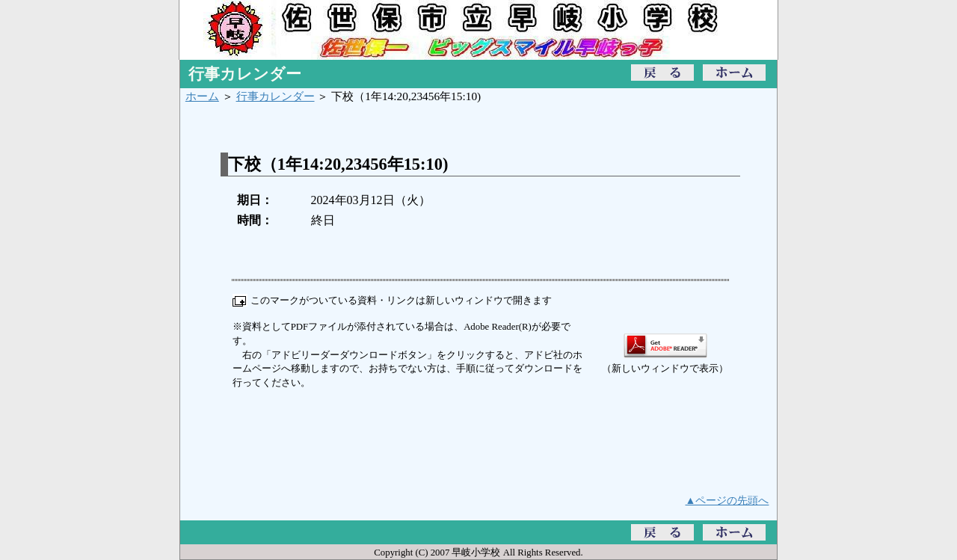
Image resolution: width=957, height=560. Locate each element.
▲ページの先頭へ (727, 500)
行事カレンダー (276, 96)
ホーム (202, 96)
